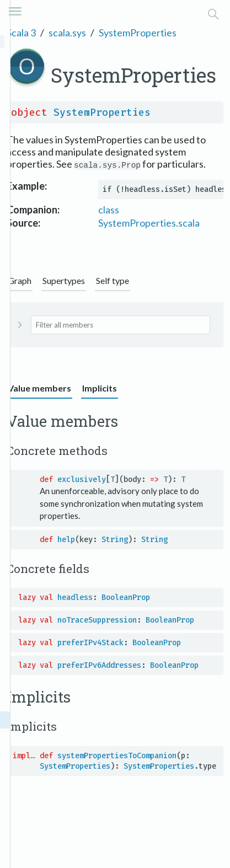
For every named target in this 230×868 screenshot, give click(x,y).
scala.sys (67, 33)
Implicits (100, 388)
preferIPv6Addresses (99, 665)
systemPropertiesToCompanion (117, 756)
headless (75, 598)
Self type (113, 280)
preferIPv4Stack (90, 643)
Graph (20, 280)
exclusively (82, 479)
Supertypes (64, 280)
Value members (39, 388)
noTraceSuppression (97, 620)
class (109, 210)
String (115, 540)
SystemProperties (138, 33)
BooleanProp (126, 598)
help (66, 540)
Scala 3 (21, 33)
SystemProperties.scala (149, 223)
